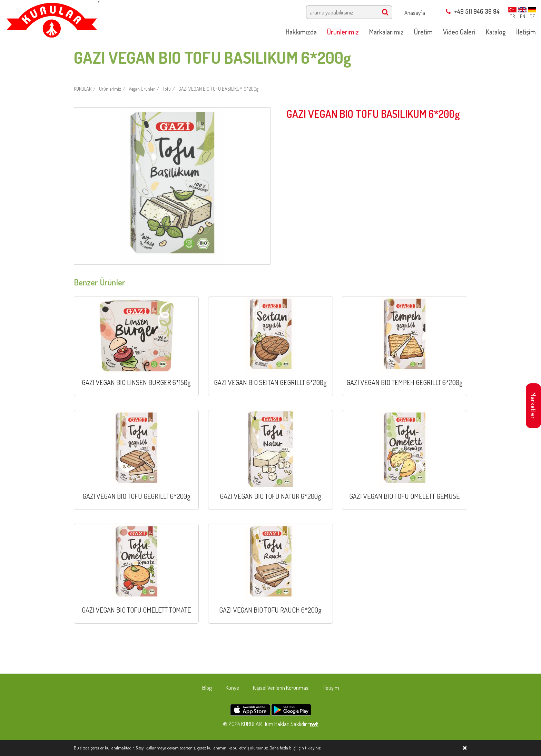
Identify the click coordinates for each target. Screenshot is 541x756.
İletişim (331, 688)
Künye (232, 688)
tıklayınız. (313, 748)
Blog (207, 688)
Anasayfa (415, 13)
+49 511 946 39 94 (473, 11)
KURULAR (83, 89)
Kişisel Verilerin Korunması (281, 688)
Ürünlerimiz (110, 89)
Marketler (533, 406)
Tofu (167, 89)
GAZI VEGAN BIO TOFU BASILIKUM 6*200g (218, 89)
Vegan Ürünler (142, 89)
